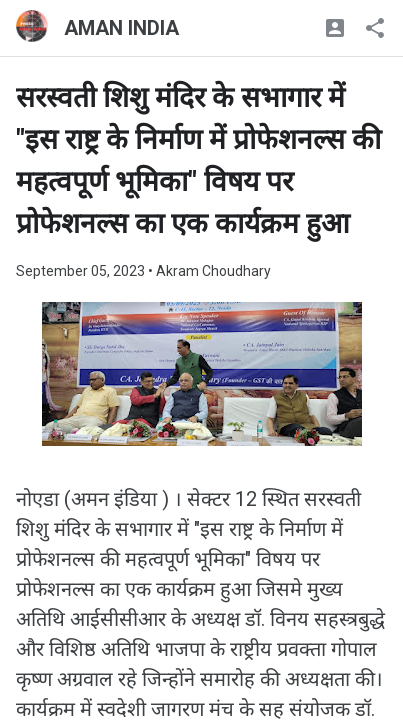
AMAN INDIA (121, 28)
